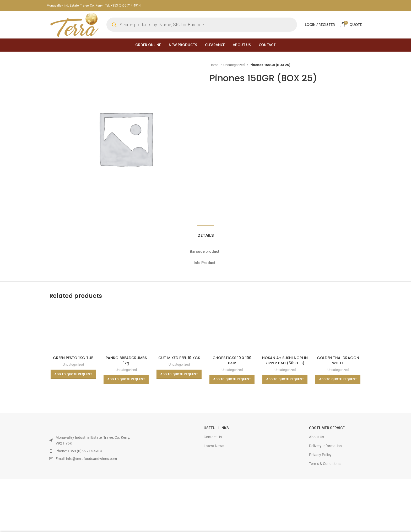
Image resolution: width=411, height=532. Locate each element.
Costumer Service (327, 428)
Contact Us (213, 437)
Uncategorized (234, 65)
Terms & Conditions (325, 464)
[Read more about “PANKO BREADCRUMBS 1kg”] (126, 380)
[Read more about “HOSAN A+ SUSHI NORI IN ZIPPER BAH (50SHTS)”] (285, 380)
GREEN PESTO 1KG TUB (73, 358)
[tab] (206, 233)
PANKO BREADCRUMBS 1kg (126, 360)
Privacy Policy (320, 455)
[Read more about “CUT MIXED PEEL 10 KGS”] (179, 374)
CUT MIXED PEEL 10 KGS (179, 358)
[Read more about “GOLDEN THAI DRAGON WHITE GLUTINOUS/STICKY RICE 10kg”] (338, 380)
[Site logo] (74, 24)
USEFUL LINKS (216, 428)
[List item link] (90, 451)
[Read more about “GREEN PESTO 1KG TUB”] (73, 374)
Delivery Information (325, 446)
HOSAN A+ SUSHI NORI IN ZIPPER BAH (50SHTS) (285, 360)
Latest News (214, 446)
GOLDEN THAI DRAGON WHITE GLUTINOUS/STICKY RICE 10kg (338, 366)
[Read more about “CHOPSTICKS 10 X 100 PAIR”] (232, 380)
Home (214, 65)
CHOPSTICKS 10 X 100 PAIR (232, 360)
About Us (317, 437)
